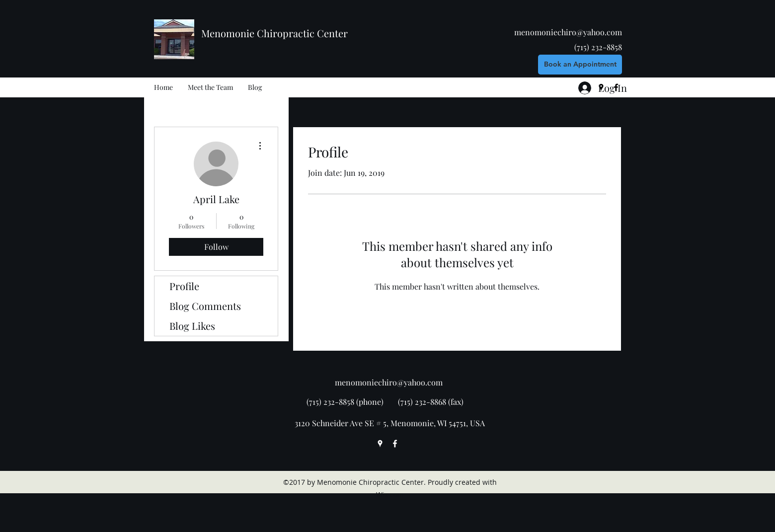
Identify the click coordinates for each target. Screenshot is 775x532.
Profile (184, 286)
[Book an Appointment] (580, 65)
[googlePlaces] (380, 444)
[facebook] (395, 444)
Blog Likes (192, 326)
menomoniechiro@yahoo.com (568, 32)
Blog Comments (205, 306)
